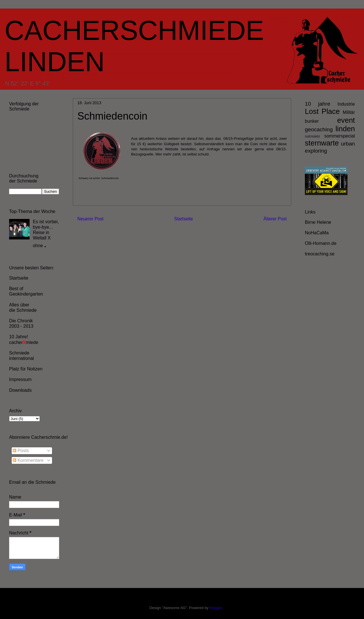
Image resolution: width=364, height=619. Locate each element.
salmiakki (312, 136)
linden (345, 129)
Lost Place (322, 111)
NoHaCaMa (317, 233)
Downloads (20, 390)
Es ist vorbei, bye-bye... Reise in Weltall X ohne (46, 234)
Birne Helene (318, 222)
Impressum (20, 379)
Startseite (183, 219)
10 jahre (318, 104)
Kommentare (28, 460)
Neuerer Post (90, 219)
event (346, 120)
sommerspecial (340, 136)
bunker (312, 121)
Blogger (216, 608)
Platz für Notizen (26, 369)
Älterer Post (275, 219)
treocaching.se (320, 254)
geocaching (319, 129)
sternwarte (322, 143)
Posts (21, 451)
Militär (349, 112)
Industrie (346, 104)
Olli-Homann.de (321, 243)
